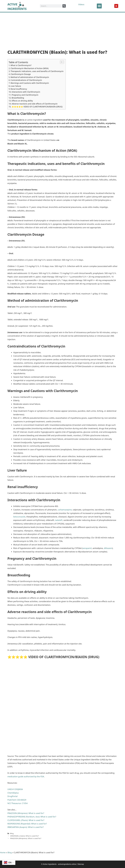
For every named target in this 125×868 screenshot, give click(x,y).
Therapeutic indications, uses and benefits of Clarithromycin (37, 71)
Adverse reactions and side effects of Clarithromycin (35, 104)
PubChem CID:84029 (17, 800)
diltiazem (108, 548)
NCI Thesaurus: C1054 (17, 803)
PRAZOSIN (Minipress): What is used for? (26, 838)
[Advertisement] (62, 29)
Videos (81, 4)
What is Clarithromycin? (21, 65)
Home (3, 852)
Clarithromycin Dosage (21, 74)
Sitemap (81, 864)
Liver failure (16, 86)
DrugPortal (12, 796)
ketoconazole (19, 517)
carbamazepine (65, 510)
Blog (12, 833)
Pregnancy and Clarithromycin (25, 95)
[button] (99, 6)
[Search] (64, 6)
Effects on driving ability (22, 101)
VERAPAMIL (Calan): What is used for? (24, 836)
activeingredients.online (67, 864)
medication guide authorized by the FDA (26, 776)
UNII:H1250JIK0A (15, 789)
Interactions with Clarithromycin (26, 92)
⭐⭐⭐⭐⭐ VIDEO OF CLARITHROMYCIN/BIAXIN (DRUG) (37, 107)
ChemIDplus (13, 793)
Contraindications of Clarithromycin (26, 80)
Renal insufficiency (19, 89)
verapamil (87, 548)
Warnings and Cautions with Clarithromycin (30, 83)
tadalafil (59, 520)
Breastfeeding (18, 98)
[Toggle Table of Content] (61, 62)
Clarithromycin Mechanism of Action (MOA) (30, 68)
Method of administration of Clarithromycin (30, 77)
